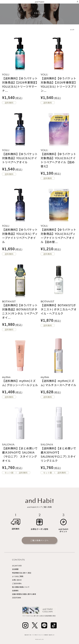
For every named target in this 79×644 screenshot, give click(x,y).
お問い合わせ (17, 580)
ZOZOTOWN (17, 598)
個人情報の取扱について (21, 587)
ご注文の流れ (17, 583)
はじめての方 (17, 566)
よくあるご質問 (18, 576)
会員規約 (15, 591)
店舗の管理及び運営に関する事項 (24, 594)
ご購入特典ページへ (39, 540)
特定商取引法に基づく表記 (22, 573)
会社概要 (15, 569)
